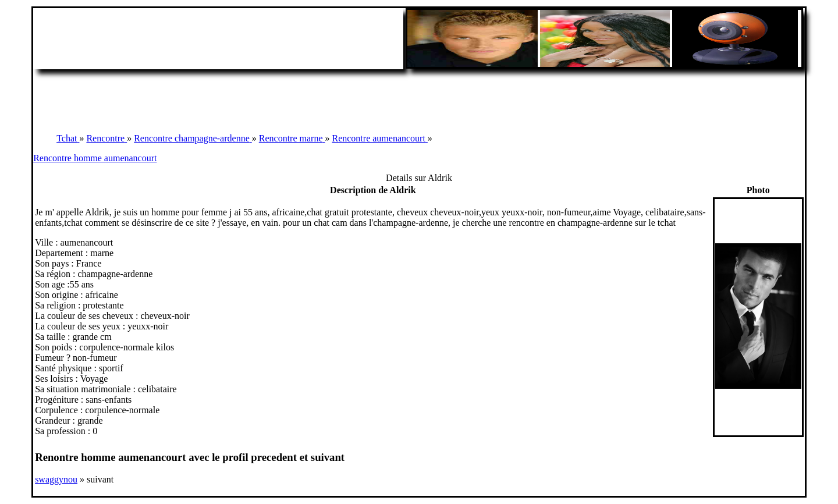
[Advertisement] (419, 95)
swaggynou (56, 479)
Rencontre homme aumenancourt (95, 158)
